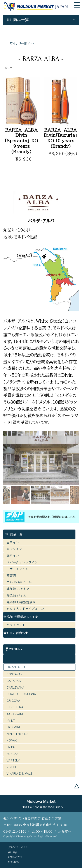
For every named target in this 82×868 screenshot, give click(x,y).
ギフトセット (16, 625)
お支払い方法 (15, 857)
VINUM (11, 767)
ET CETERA (15, 707)
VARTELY (13, 760)
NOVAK (12, 740)
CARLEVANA (16, 687)
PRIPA (11, 747)
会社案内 (13, 852)
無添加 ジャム (16, 595)
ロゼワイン (14, 549)
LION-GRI (13, 727)
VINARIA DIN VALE (19, 773)
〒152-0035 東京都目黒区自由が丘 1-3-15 (35, 825)
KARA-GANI (15, 714)
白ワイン (13, 542)
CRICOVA (13, 700)
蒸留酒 (11, 575)
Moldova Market (41, 801)
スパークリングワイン (22, 562)
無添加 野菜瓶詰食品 (21, 602)
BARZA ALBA (16, 667)
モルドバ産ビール (21, 582)
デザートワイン (17, 569)
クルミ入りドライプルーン (25, 609)
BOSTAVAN (15, 674)
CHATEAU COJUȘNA (21, 694)
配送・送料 (13, 862)
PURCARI (13, 754)
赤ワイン (13, 555)
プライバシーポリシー (19, 847)
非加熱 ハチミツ (18, 589)
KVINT (11, 720)
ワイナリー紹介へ (22, 43)
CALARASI (14, 681)
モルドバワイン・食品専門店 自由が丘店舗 (32, 818)
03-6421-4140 (15, 831)
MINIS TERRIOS (18, 734)
